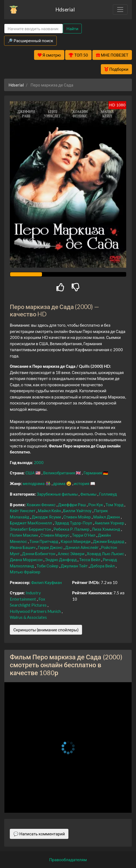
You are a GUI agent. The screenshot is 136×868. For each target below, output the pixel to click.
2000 (39, 462)
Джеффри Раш (72, 505)
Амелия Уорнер (110, 523)
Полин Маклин (24, 535)
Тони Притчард (44, 541)
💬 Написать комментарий (39, 834)
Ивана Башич (23, 547)
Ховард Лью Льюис (106, 554)
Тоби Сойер (48, 566)
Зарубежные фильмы (58, 494)
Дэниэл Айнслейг (82, 547)
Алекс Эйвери (72, 554)
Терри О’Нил (84, 535)
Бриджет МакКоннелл (31, 523)
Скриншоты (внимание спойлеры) (46, 630)
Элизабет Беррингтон (31, 529)
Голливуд (108, 494)
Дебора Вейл (103, 566)
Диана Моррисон (27, 560)
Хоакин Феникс (41, 505)
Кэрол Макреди (76, 541)
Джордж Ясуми (47, 517)
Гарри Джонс (51, 547)
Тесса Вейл (90, 560)
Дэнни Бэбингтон (39, 554)
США (30, 473)
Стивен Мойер (78, 517)
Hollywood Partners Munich (36, 611)
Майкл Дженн (107, 517)
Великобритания (59, 473)
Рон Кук (96, 505)
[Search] (34, 29)
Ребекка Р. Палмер (72, 529)
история (82, 483)
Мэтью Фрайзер (25, 572)
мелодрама (34, 483)
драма (60, 483)
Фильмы (89, 494)
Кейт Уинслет (23, 511)
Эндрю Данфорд (61, 560)
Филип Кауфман (46, 582)
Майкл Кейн (50, 511)
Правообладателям (68, 860)
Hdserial (65, 9)
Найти (72, 29)
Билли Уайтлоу (78, 511)
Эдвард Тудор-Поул (74, 523)
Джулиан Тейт (75, 566)
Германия (93, 473)
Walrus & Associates (28, 617)
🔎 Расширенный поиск (30, 41)
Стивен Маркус (55, 535)
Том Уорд (115, 505)
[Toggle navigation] (120, 10)
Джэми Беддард (109, 541)
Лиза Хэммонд (106, 529)
